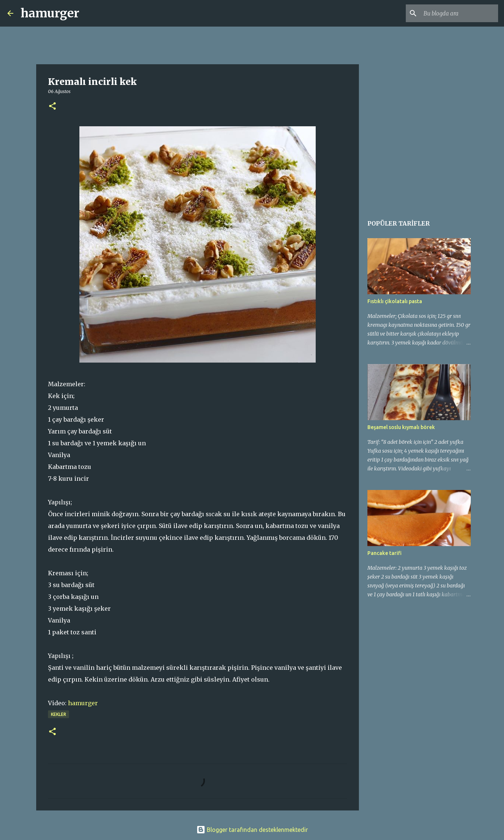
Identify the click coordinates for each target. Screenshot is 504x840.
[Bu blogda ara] (459, 13)
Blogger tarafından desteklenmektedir (252, 830)
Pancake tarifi (385, 553)
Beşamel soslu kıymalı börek (401, 427)
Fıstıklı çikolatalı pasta (395, 301)
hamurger (50, 13)
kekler (59, 714)
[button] (52, 107)
